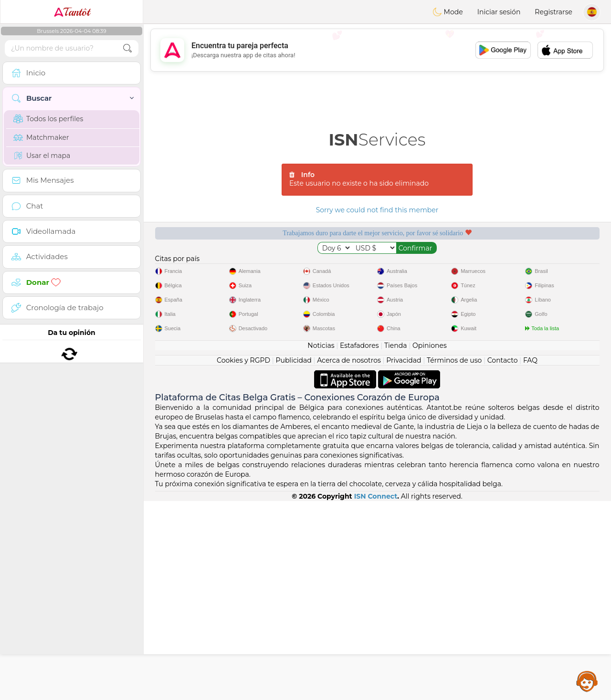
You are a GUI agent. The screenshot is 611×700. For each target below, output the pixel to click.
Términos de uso (454, 559)
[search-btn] (127, 48)
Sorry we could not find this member (377, 210)
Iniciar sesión (499, 12)
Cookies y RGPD (243, 559)
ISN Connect (376, 695)
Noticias (321, 544)
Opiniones (430, 544)
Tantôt (72, 12)
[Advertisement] (377, 50)
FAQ (530, 559)
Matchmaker (41, 137)
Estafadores (359, 544)
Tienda (395, 544)
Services (377, 140)
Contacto (503, 559)
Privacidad (404, 559)
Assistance (587, 681)
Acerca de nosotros (349, 559)
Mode (448, 12)
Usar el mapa (42, 156)
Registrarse (553, 12)
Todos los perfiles (48, 119)
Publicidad (293, 559)
